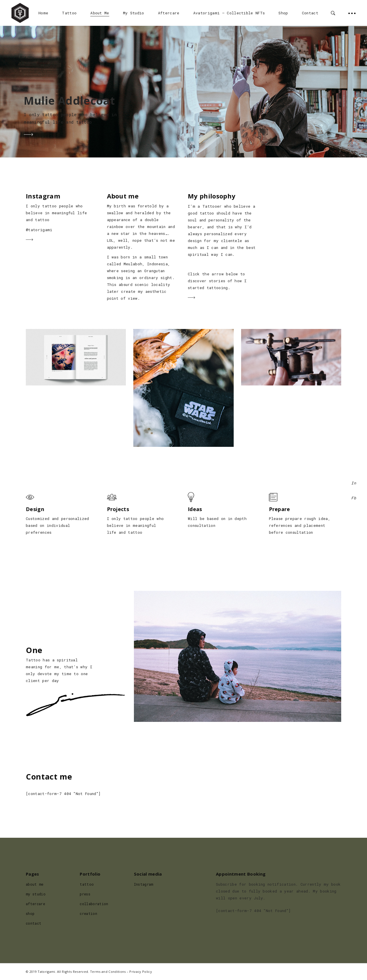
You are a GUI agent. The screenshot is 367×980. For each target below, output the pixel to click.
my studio (36, 894)
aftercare (35, 904)
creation (88, 913)
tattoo (87, 884)
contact (34, 923)
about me (35, 884)
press (85, 894)
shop (30, 913)
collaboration (94, 904)
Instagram (144, 884)
